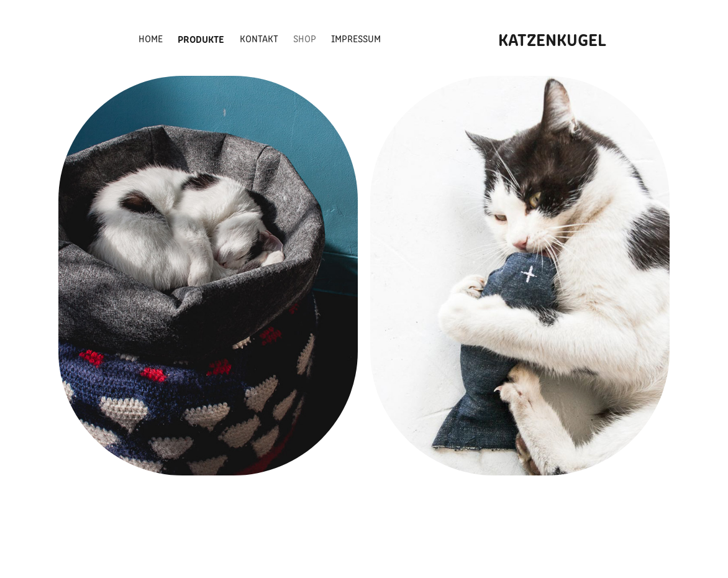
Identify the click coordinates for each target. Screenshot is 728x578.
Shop (305, 38)
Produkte (201, 39)
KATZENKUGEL (552, 39)
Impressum (356, 38)
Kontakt (259, 38)
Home (151, 38)
